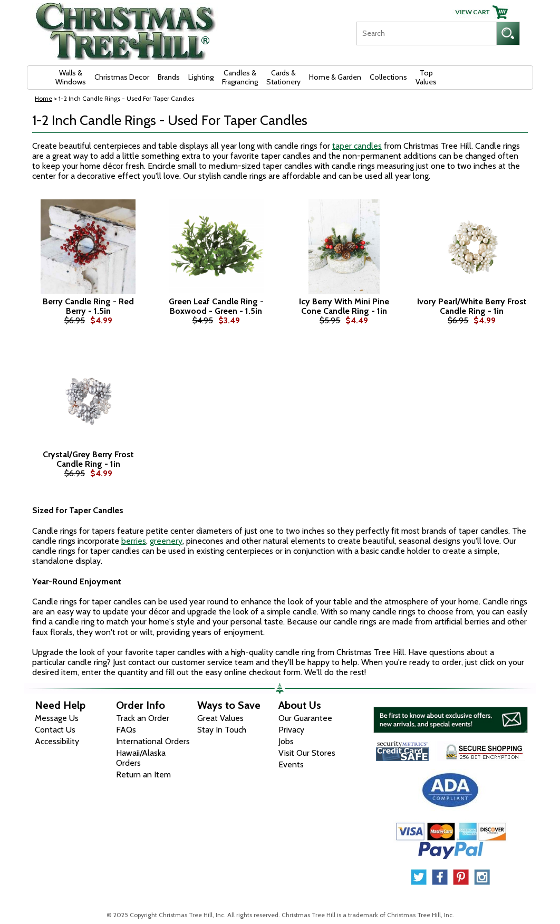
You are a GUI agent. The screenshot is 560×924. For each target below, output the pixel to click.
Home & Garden (335, 77)
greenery (166, 541)
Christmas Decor (122, 77)
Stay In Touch (222, 730)
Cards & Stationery (283, 77)
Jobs (286, 741)
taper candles (357, 146)
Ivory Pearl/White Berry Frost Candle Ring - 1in (472, 306)
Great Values (220, 718)
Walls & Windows (71, 77)
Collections (388, 77)
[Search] (426, 33)
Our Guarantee (305, 718)
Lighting (201, 77)
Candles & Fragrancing (240, 77)
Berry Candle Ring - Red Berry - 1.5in (88, 306)
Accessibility (57, 741)
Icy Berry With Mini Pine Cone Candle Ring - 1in (344, 306)
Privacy (291, 730)
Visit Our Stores (307, 753)
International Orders (153, 741)
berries (134, 541)
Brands (169, 77)
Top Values (426, 77)
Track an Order (143, 718)
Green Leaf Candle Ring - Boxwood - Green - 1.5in (216, 306)
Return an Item (143, 774)
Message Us (57, 718)
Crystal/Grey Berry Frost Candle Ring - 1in (88, 459)
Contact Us (55, 730)
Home (44, 98)
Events (291, 764)
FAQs (126, 730)
